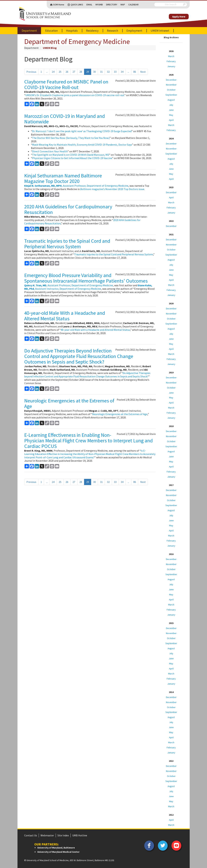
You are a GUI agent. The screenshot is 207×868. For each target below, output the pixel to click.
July (171, 105)
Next (143, 72)
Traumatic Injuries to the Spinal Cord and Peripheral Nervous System (67, 244)
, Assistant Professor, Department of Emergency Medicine (76, 186)
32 (108, 72)
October (171, 90)
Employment (134, 31)
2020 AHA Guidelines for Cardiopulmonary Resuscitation (68, 209)
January (171, 66)
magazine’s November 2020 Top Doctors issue (112, 189)
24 (53, 72)
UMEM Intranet (160, 31)
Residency (92, 31)
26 (67, 72)
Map (123, 5)
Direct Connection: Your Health (50, 151)
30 (95, 72)
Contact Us (31, 835)
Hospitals (72, 31)
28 (81, 72)
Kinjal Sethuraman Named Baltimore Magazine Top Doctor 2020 (63, 178)
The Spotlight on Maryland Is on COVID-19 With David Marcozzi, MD (71, 155)
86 (135, 72)
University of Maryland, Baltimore (56, 848)
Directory (112, 5)
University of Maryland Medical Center (58, 852)
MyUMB (99, 5)
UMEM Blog (50, 48)
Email (89, 5)
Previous (31, 72)
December (171, 80)
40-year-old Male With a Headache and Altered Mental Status (65, 316)
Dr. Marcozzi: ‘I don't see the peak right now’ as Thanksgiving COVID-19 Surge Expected (82, 131)
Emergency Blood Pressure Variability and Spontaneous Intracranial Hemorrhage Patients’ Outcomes (86, 278)
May (171, 115)
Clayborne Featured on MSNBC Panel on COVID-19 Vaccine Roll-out (66, 84)
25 (60, 72)
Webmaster (47, 835)
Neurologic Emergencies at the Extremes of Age (69, 403)
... (47, 72)
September (171, 95)
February (171, 61)
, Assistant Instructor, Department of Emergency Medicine (88, 287)
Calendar (133, 5)
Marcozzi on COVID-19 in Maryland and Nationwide (64, 119)
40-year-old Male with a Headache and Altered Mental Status (95, 330)
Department (29, 31)
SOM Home (59, 5)
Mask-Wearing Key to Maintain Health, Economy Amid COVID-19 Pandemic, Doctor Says (82, 145)
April (171, 120)
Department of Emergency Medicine (77, 41)
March (171, 56)
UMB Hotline (80, 835)
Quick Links (77, 5)
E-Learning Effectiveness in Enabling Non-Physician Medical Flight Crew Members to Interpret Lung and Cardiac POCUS (88, 440)
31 (101, 72)
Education (51, 31)
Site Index (63, 835)
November (171, 85)
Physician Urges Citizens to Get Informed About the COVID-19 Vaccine (72, 158)
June (171, 110)
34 (122, 72)
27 (74, 72)
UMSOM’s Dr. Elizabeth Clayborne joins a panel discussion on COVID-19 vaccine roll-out (75, 95)
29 (88, 72)
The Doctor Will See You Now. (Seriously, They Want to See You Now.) (71, 138)
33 (115, 72)
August (171, 100)
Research (112, 31)
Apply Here (179, 16)
